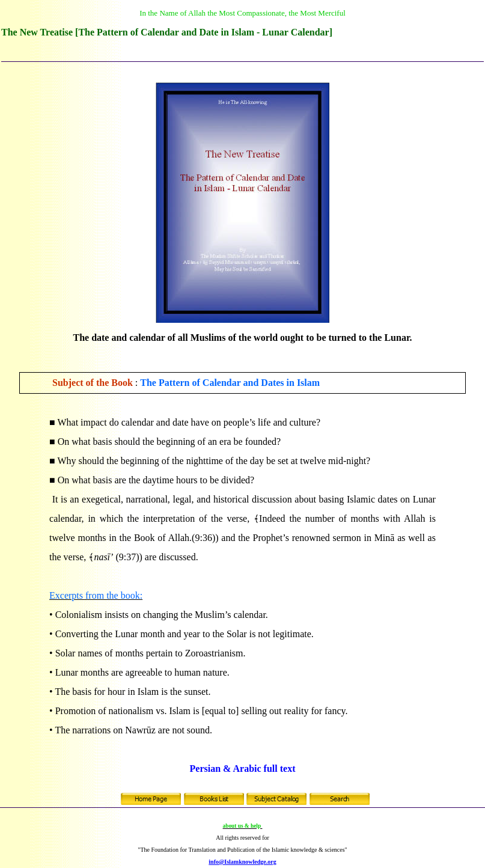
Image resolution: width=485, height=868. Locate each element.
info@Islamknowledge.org (242, 862)
